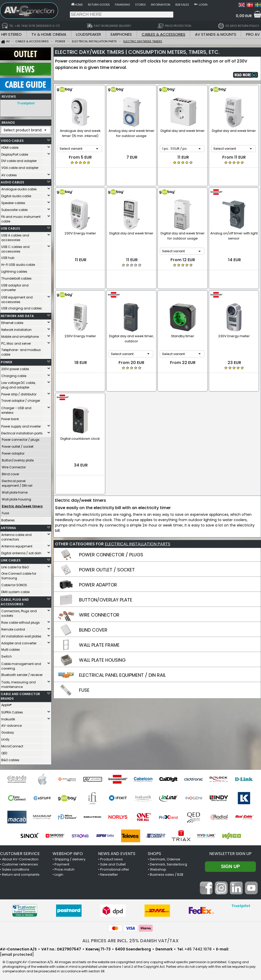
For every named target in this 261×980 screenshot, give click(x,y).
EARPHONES (121, 34)
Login (203, 5)
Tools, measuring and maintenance (18, 683)
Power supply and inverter (21, 425)
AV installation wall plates (21, 635)
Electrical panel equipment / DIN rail (17, 482)
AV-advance (11, 724)
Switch (6, 655)
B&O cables (10, 759)
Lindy (5, 738)
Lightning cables (14, 270)
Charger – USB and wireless (16, 409)
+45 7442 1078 (198, 948)
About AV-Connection (20, 858)
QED (4, 752)
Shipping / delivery (70, 858)
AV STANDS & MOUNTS (216, 34)
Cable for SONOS (14, 584)
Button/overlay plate (18, 459)
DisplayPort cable (15, 153)
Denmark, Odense (165, 858)
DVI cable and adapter (19, 160)
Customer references (20, 863)
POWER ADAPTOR (98, 551)
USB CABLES (10, 227)
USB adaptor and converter (15, 286)
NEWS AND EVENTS (117, 852)
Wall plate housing (16, 498)
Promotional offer (115, 868)
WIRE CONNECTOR (99, 581)
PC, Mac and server (16, 342)
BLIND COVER (93, 596)
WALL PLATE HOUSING (102, 626)
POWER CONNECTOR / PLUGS (111, 520)
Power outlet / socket (18, 445)
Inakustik (8, 718)
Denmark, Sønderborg (168, 863)
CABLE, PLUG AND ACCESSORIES (15, 601)
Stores (140, 5)
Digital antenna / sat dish (21, 552)
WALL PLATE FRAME (99, 611)
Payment (62, 863)
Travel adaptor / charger (21, 399)
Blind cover (10, 473)
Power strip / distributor (19, 393)
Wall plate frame (15, 491)
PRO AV (253, 34)
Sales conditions (16, 868)
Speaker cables (13, 202)
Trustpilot (26, 103)
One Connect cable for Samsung (19, 575)
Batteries (8, 519)
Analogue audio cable (19, 188)
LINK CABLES (11, 559)
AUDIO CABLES (12, 181)
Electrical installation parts (22, 432)
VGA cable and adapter (20, 166)
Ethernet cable (12, 322)
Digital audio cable (16, 195)
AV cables (9, 174)
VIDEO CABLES (12, 139)
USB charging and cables (22, 307)
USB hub (8, 256)
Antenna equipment (17, 545)
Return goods (99, 5)
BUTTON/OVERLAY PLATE (106, 566)
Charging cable (14, 375)
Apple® (6, 704)
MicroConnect (12, 745)
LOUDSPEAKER (88, 34)
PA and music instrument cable (21, 218)
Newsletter (109, 873)
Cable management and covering (21, 665)
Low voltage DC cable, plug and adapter (18, 384)
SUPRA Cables (12, 711)
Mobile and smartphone (20, 335)
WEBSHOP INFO (68, 852)
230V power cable (15, 368)
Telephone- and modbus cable (21, 351)
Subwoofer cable (14, 209)
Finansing (122, 5)
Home (79, 5)
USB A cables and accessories (15, 236)
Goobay (8, 731)
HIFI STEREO (11, 34)
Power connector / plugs (21, 438)
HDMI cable (10, 146)
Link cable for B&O (15, 566)
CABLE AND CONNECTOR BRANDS (20, 695)
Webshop (158, 868)
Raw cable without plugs (21, 621)
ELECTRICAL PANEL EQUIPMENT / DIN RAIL (122, 641)
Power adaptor (13, 452)
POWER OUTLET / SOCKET (107, 536)
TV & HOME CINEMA (49, 34)
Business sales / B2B (167, 873)
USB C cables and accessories (15, 248)
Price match (64, 868)
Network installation (16, 328)
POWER (6, 361)
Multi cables (11, 648)
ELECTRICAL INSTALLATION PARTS (138, 510)
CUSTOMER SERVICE (20, 852)
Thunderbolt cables (16, 277)
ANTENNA (8, 527)
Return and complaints (21, 873)
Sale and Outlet (113, 863)
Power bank (10, 418)
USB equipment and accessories (17, 298)
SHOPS (154, 852)
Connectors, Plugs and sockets (19, 612)
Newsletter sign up (230, 852)
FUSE (84, 656)
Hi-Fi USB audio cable (18, 263)
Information (161, 5)
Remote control (13, 628)
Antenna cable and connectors (16, 536)
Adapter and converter (19, 642)
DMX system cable (15, 591)
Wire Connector (14, 466)
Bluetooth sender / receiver (22, 674)
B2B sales (182, 5)
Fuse (5, 512)
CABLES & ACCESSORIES (164, 34)
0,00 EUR (244, 16)
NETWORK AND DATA (17, 315)
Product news (112, 858)
